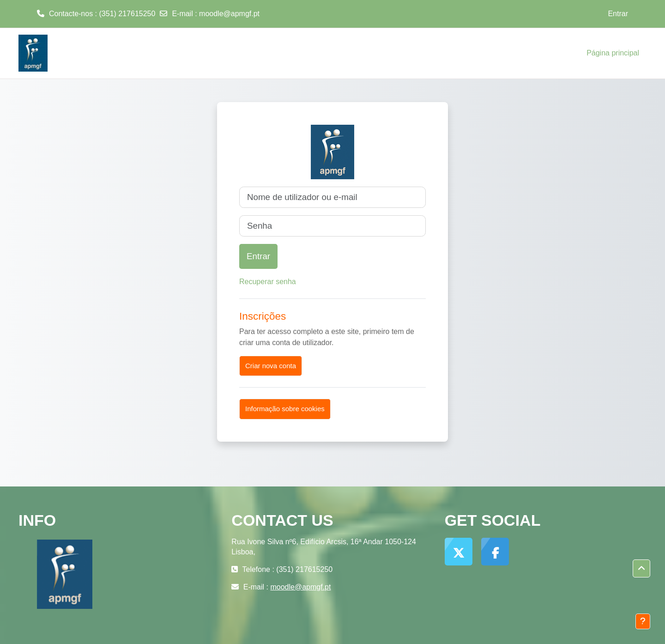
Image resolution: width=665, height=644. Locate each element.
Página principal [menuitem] (613, 53)
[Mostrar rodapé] (643, 621)
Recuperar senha (268, 282)
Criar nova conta (271, 366)
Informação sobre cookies (285, 409)
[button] (641, 569)
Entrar (618, 14)
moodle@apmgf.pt (229, 14)
